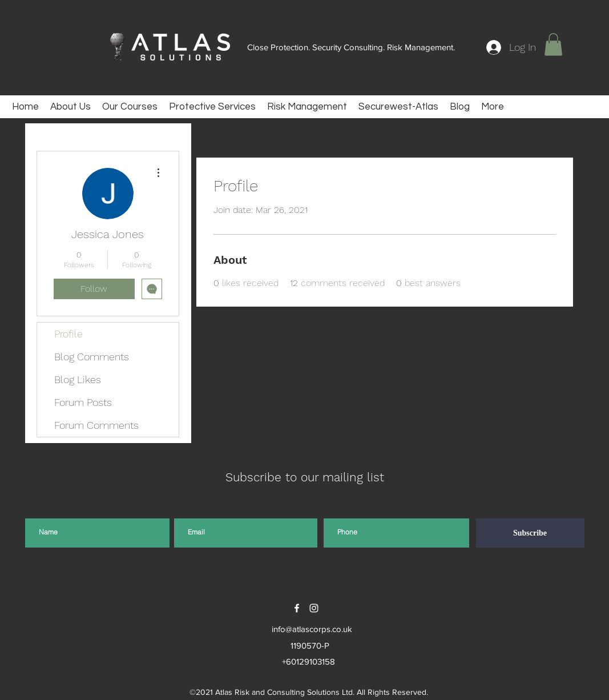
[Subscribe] (530, 533)
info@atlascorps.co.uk (312, 629)
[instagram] (314, 608)
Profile (68, 334)
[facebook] (297, 608)
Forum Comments (96, 425)
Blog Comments (92, 357)
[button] (553, 44)
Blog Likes (78, 379)
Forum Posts (83, 402)
